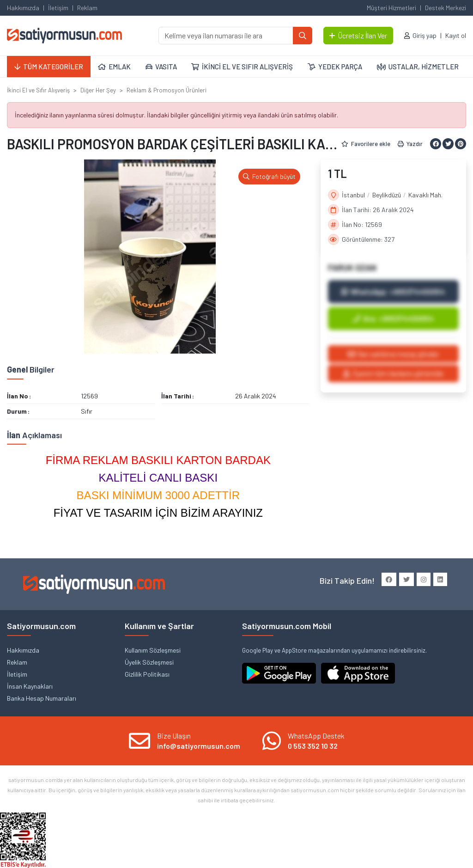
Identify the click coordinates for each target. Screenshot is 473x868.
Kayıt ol (456, 35)
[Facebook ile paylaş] (436, 144)
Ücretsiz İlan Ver (358, 35)
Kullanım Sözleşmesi (153, 650)
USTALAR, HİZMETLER (418, 67)
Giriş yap (424, 35)
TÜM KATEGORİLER (49, 67)
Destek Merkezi (446, 8)
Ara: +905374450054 (393, 318)
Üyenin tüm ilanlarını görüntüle (393, 373)
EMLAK (114, 67)
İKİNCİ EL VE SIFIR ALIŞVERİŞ (242, 67)
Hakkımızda (23, 8)
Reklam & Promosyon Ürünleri (167, 90)
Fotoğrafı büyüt (269, 176)
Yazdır (410, 144)
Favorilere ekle (366, 144)
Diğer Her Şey (98, 90)
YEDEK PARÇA (335, 67)
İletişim (58, 8)
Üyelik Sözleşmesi (149, 662)
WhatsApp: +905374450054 (393, 291)
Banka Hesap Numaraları (42, 698)
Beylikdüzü (387, 195)
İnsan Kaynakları (30, 686)
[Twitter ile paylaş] (448, 144)
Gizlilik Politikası (147, 674)
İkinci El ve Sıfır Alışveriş (38, 90)
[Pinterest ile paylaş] (461, 144)
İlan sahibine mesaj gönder (393, 354)
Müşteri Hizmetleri (391, 8)
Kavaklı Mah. (425, 195)
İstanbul (353, 195)
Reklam (87, 8)
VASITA (161, 67)
